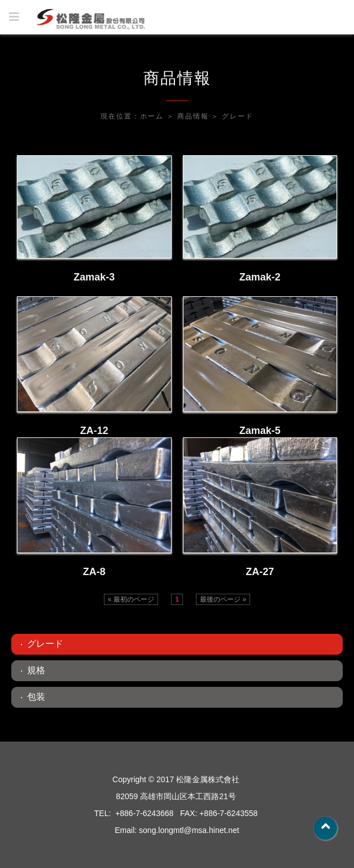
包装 (36, 697)
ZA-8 (94, 572)
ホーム (152, 116)
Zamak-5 (260, 431)
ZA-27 (260, 572)
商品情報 (193, 116)
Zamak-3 (94, 277)
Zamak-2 (260, 277)
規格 (36, 670)
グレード (238, 116)
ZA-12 (94, 431)
